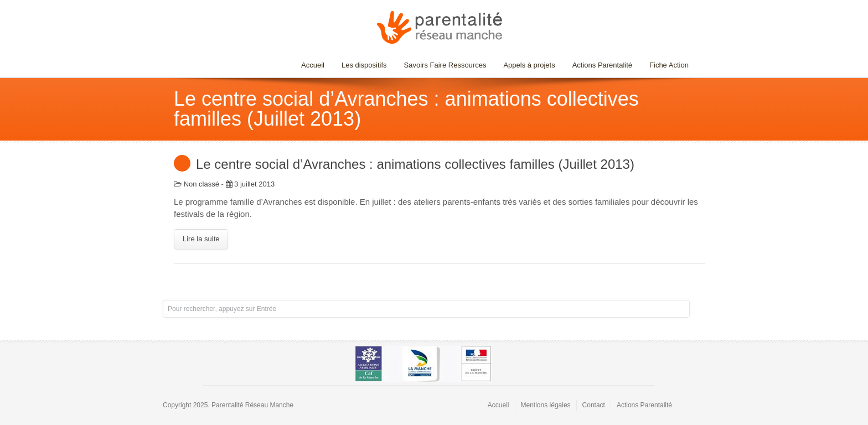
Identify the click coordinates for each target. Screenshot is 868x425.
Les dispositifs (361, 65)
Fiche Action (669, 65)
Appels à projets (529, 65)
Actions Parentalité (602, 65)
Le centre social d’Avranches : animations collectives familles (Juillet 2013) (415, 164)
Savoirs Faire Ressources (443, 65)
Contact (594, 405)
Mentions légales (546, 405)
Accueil (313, 65)
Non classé (201, 184)
